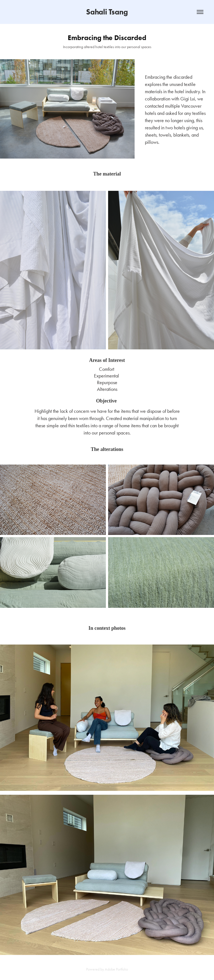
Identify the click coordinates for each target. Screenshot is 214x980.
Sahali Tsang (107, 12)
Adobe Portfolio (116, 969)
